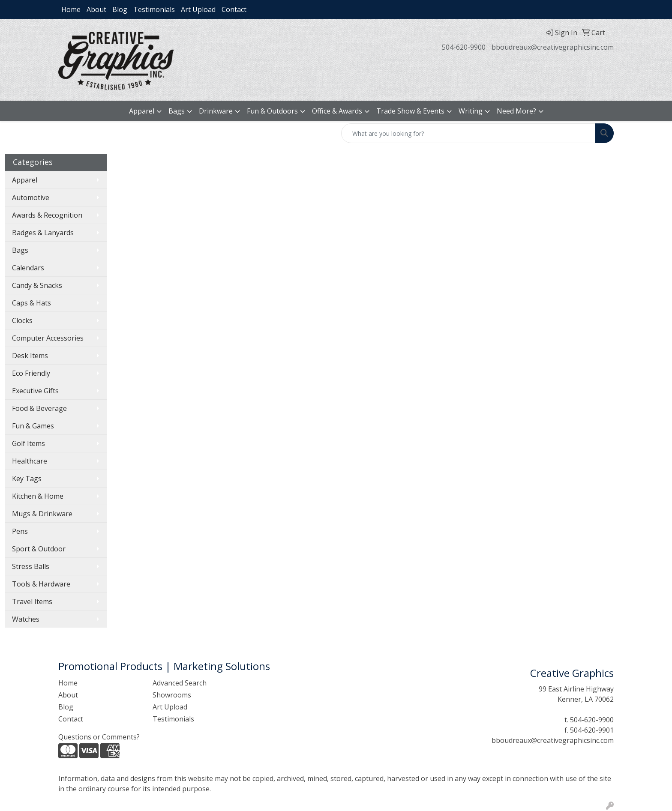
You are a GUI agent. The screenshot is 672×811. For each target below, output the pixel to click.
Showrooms (172, 695)
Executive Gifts (35, 391)
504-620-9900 (464, 47)
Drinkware (216, 111)
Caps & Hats (31, 303)
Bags (177, 111)
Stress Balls (31, 566)
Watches (26, 619)
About (96, 9)
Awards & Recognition (47, 215)
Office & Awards (337, 111)
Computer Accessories (48, 338)
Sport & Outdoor (39, 549)
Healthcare (30, 461)
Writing (471, 111)
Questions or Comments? (99, 737)
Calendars (28, 268)
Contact (234, 9)
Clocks (22, 320)
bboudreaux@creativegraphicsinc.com (553, 47)
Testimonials (154, 9)
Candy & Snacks (37, 285)
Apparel (142, 111)
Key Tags (27, 479)
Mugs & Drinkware (42, 514)
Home (71, 9)
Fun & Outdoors (272, 111)
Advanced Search (180, 683)
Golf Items (28, 443)
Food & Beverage (39, 408)
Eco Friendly (31, 373)
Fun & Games (33, 426)
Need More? (516, 111)
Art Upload (198, 9)
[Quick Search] (468, 133)
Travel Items (32, 602)
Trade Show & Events (410, 111)
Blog (120, 9)
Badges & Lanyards (43, 233)
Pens (20, 531)
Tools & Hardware (41, 584)
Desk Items (30, 356)
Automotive (31, 198)
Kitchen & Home (38, 496)
